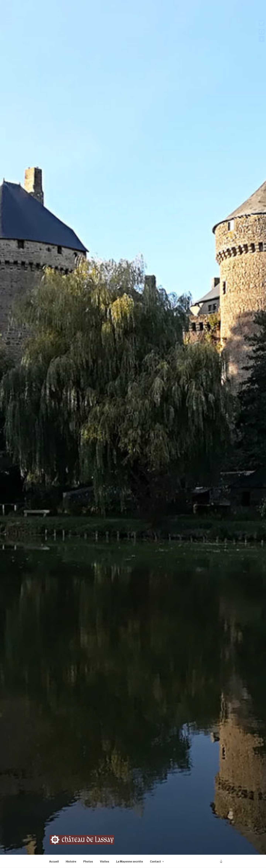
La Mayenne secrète (130, 861)
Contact (157, 861)
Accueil (54, 861)
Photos (88, 861)
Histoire (71, 861)
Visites (105, 861)
